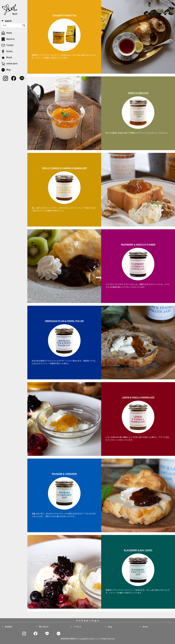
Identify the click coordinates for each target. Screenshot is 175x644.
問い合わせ (44, 627)
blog (110, 627)
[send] (24, 25)
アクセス (77, 627)
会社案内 (8, 627)
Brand (145, 627)
